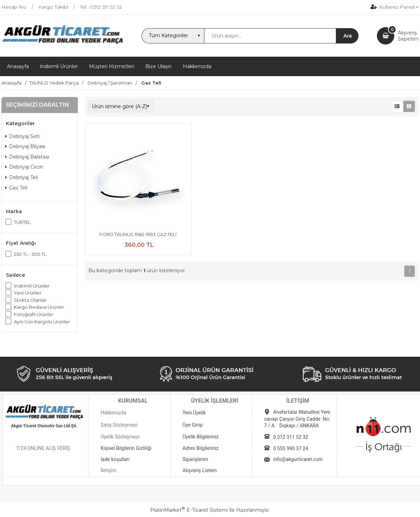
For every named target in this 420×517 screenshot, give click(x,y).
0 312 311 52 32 (291, 437)
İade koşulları (115, 459)
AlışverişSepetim (408, 36)
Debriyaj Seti (22, 136)
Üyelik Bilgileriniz (201, 437)
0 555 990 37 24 (291, 449)
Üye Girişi (193, 425)
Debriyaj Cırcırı (24, 167)
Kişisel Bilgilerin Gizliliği (126, 448)
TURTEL (22, 222)
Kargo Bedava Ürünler (39, 307)
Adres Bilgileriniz (201, 448)
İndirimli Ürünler (32, 286)
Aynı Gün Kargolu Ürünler (42, 322)
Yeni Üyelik (194, 413)
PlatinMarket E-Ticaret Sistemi (189, 510)
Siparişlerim (195, 459)
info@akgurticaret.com (298, 459)
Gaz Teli (16, 188)
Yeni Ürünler (28, 293)
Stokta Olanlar (30, 300)
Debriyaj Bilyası (25, 146)
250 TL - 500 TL (30, 254)
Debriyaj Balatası (27, 157)
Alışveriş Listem (200, 470)
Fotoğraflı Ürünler (34, 314)
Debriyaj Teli (22, 177)
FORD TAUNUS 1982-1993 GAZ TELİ (138, 234)
